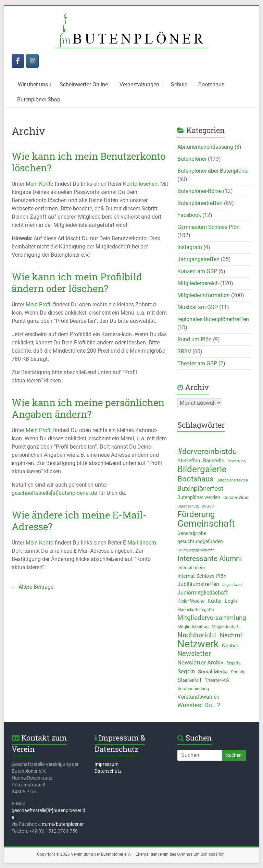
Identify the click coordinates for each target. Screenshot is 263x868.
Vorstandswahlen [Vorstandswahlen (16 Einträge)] (198, 697)
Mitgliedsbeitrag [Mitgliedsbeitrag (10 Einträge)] (193, 627)
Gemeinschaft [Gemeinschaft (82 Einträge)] (206, 524)
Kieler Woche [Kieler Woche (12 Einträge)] (191, 601)
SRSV (184, 351)
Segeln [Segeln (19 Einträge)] (186, 671)
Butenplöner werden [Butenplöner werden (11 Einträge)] (199, 497)
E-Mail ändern (140, 543)
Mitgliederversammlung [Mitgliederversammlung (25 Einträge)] (212, 618)
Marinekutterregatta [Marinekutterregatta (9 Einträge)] (196, 610)
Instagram (190, 247)
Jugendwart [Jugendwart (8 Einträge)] (232, 585)
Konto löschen (140, 184)
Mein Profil (39, 304)
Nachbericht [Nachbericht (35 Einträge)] (197, 635)
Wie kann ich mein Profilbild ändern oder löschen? (77, 283)
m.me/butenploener (63, 824)
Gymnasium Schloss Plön (209, 227)
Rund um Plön (195, 339)
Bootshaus (211, 84)
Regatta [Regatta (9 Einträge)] (234, 663)
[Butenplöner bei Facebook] (18, 61)
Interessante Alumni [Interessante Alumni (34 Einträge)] (210, 559)
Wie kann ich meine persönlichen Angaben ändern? (88, 408)
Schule (179, 84)
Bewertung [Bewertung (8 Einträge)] (236, 461)
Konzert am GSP (197, 271)
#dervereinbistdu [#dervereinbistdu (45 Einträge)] (207, 452)
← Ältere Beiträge (33, 587)
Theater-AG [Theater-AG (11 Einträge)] (217, 680)
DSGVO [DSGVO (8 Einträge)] (208, 506)
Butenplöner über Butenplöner (213, 171)
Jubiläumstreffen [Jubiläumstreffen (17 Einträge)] (198, 584)
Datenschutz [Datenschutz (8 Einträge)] (188, 506)
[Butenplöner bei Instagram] (32, 61)
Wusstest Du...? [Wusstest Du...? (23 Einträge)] (199, 705)
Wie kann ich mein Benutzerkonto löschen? (89, 162)
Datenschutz (108, 771)
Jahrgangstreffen (198, 259)
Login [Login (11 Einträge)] (231, 601)
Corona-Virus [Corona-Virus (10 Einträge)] (236, 497)
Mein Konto (40, 184)
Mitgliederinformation (204, 295)
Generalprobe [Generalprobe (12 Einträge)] (192, 533)
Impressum (107, 764)
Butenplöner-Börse (199, 191)
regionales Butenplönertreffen (213, 319)
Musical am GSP (198, 307)
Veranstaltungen (139, 84)
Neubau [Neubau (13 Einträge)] (231, 646)
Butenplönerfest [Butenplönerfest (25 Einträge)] (200, 489)
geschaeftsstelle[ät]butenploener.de (54, 493)
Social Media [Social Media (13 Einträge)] (213, 672)
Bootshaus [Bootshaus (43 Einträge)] (195, 479)
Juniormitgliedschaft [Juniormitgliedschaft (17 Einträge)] (203, 593)
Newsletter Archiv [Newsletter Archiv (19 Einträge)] (200, 662)
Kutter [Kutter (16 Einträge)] (215, 601)
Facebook (189, 215)
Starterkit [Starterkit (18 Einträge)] (190, 680)
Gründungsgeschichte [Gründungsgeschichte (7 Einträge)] (196, 550)
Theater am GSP (197, 363)
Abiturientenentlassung (205, 147)
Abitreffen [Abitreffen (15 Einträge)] (189, 461)
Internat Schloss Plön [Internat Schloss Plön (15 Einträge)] (202, 576)
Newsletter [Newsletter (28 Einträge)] (194, 654)
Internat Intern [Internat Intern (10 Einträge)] (191, 568)
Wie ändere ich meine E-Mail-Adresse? (79, 521)
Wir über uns (33, 84)
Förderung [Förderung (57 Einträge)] (196, 514)
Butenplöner (192, 159)
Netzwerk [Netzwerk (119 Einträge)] (198, 644)
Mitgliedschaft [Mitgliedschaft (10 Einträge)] (226, 627)
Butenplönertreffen (200, 203)
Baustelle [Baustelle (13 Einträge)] (214, 461)
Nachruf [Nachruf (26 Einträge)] (231, 635)
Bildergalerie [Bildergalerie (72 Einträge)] (202, 469)
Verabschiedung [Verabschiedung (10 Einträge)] (193, 689)
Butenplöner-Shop (39, 100)
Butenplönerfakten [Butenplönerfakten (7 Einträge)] (232, 480)
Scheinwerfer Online (84, 84)
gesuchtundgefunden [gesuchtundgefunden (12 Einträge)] (200, 541)
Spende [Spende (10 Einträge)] (238, 672)
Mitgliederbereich (198, 283)
